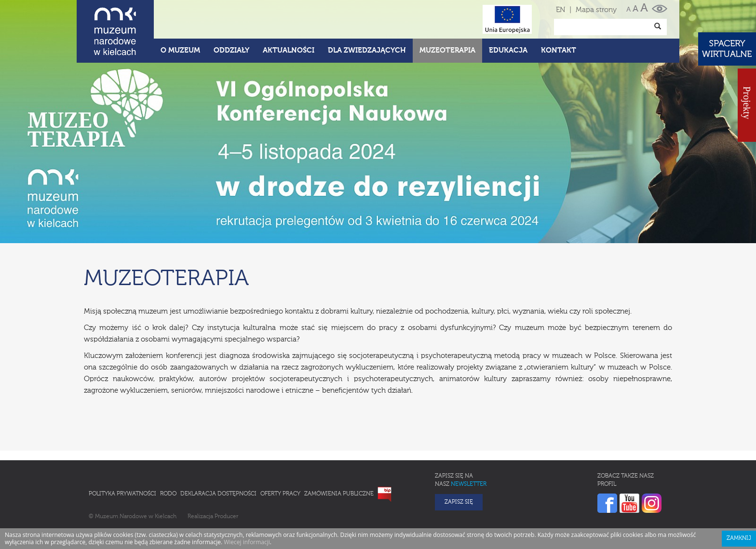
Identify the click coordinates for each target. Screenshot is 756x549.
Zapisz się (459, 502)
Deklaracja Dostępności (218, 494)
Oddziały (231, 50)
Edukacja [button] (508, 50)
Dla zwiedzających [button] (367, 50)
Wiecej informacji (247, 542)
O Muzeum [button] (180, 50)
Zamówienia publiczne (339, 494)
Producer (226, 517)
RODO (168, 494)
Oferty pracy (280, 494)
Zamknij (739, 538)
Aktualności (289, 50)
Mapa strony (596, 10)
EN (560, 10)
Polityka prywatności (122, 494)
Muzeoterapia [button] (447, 50)
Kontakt (559, 50)
